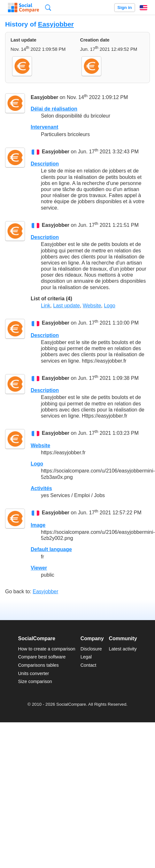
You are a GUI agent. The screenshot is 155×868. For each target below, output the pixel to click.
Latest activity (123, 649)
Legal (86, 657)
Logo (110, 306)
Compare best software (42, 657)
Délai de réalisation (54, 109)
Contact (89, 665)
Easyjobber (56, 24)
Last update (66, 306)
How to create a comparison (46, 649)
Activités (41, 488)
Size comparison (35, 681)
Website (92, 306)
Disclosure (91, 649)
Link (46, 306)
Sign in (124, 8)
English (143, 8)
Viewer (39, 568)
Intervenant (44, 127)
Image (38, 525)
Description (45, 164)
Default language (51, 549)
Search (48, 8)
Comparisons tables (38, 665)
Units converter (33, 673)
